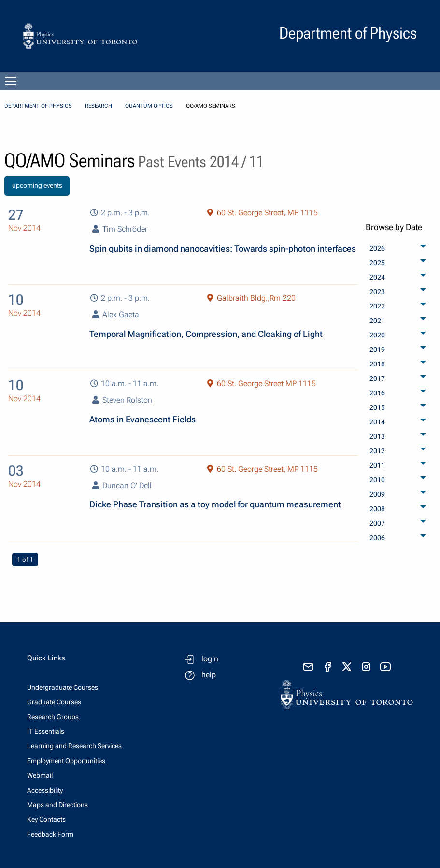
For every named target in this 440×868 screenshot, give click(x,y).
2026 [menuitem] (377, 248)
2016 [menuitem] (377, 393)
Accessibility (45, 790)
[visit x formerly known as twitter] (347, 667)
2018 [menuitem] (377, 364)
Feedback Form (50, 834)
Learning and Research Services (74, 746)
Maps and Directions (57, 805)
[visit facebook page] (327, 667)
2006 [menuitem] (377, 538)
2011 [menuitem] (377, 465)
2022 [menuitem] (377, 306)
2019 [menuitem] (377, 350)
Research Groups (53, 717)
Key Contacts (46, 819)
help (209, 675)
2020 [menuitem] (377, 335)
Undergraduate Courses (63, 687)
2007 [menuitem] (377, 523)
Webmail (40, 775)
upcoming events (37, 186)
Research (99, 106)
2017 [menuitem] (377, 378)
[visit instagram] (366, 667)
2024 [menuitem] (377, 277)
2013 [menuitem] (377, 436)
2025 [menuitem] (377, 263)
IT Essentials (46, 731)
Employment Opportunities (66, 761)
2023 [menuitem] (377, 292)
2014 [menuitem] (377, 422)
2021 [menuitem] (377, 321)
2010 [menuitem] (377, 480)
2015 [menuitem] (377, 407)
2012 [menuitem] (377, 451)
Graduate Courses (54, 702)
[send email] (308, 667)
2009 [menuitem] (377, 494)
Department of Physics (38, 106)
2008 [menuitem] (377, 509)
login (210, 659)
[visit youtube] (385, 667)
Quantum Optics (149, 106)
